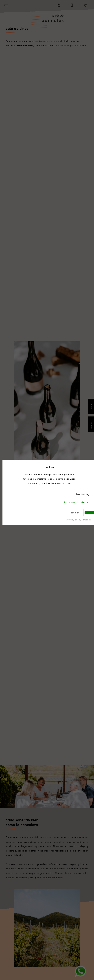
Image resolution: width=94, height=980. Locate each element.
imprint (87, 520)
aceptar (75, 513)
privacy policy (74, 520)
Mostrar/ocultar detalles (77, 502)
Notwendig (83, 494)
